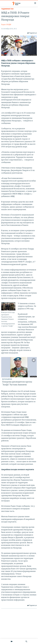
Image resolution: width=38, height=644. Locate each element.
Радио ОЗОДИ (6, 25)
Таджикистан (7, 9)
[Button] (32, 33)
